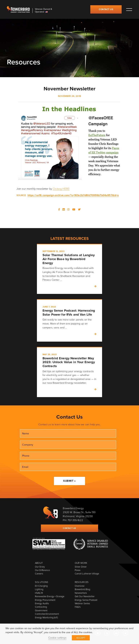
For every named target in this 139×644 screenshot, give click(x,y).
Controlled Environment (47, 614)
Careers (39, 574)
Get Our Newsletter (85, 596)
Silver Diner (81, 567)
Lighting (39, 589)
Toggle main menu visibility (129, 9)
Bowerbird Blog (83, 589)
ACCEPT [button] (81, 638)
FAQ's (78, 607)
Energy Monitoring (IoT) (46, 618)
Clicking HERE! (61, 189)
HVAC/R (39, 593)
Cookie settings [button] (57, 638)
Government (41, 610)
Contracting (41, 607)
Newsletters (81, 593)
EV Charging (41, 586)
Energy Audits (42, 603)
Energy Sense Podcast (86, 600)
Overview (80, 586)
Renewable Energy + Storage (50, 596)
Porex (78, 570)
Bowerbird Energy (18, 9)
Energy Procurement (45, 600)
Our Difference (42, 570)
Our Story (40, 567)
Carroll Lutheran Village (87, 574)
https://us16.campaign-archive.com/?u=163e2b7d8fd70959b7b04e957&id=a (73, 195)
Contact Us (106, 9)
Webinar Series (82, 603)
